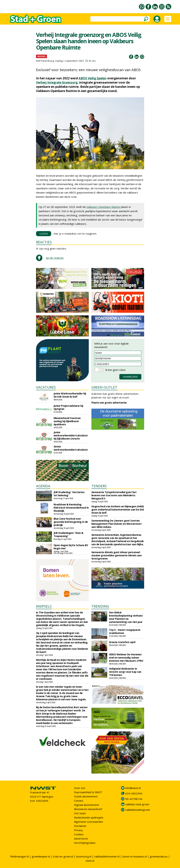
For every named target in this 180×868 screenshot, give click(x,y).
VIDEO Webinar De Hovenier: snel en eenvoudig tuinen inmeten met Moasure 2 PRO (126, 658)
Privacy (78, 830)
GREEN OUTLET (104, 387)
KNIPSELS (44, 606)
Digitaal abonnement (86, 805)
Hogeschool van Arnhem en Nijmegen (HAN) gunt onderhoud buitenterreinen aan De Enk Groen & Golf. (118, 510)
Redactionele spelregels (89, 817)
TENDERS (99, 486)
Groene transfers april (122, 642)
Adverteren (81, 838)
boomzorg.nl (84, 856)
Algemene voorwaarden (89, 822)
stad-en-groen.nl (63, 856)
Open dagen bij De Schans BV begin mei (71, 547)
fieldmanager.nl (19, 856)
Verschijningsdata (85, 843)
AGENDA (43, 486)
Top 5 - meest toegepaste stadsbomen (125, 631)
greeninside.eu (159, 856)
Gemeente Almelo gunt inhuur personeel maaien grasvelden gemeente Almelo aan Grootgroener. (117, 555)
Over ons (80, 788)
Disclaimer (80, 826)
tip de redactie (55, 258)
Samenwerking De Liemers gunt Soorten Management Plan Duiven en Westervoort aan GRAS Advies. (117, 524)
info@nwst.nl (133, 788)
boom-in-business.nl (135, 856)
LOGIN (44, 234)
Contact (79, 801)
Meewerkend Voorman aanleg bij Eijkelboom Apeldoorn (67, 421)
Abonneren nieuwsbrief (88, 809)
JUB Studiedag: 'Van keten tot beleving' (69, 494)
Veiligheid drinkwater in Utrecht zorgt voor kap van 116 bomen (125, 672)
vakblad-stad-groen (137, 804)
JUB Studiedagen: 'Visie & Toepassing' (68, 534)
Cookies (79, 834)
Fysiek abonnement (86, 796)
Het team (80, 813)
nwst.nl (90, 861)
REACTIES (44, 242)
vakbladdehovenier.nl (107, 856)
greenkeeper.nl (41, 856)
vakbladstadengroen (138, 810)
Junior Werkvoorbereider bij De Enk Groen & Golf (70, 395)
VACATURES (46, 387)
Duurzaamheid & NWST (88, 792)
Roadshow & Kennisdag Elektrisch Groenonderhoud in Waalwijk (71, 508)
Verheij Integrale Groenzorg (57, 82)
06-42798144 (134, 799)
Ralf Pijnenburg (45, 61)
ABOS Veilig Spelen (93, 78)
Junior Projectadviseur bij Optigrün (68, 407)
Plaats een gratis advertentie (109, 403)
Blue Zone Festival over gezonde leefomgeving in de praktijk (71, 522)
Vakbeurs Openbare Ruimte (103, 207)
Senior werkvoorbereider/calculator (71, 448)
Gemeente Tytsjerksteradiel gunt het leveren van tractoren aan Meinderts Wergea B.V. (114, 495)
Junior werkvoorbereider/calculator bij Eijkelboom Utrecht (71, 435)
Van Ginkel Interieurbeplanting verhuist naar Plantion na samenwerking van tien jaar (126, 617)
